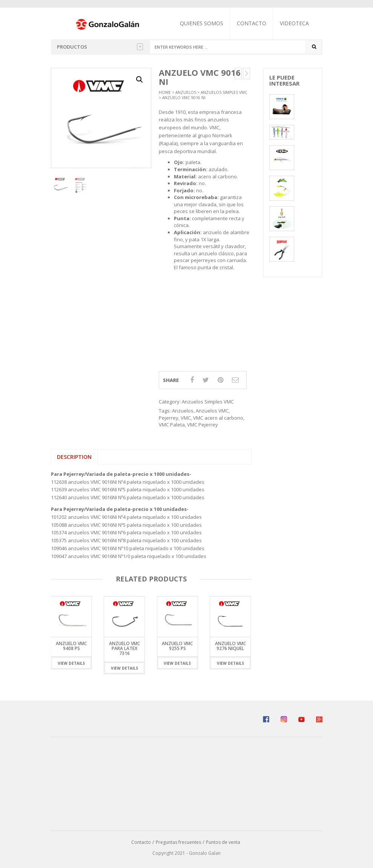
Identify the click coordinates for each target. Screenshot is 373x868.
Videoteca (295, 23)
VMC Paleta (172, 425)
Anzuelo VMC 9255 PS (177, 646)
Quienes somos (202, 23)
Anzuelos (186, 92)
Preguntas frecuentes (178, 843)
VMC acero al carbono (218, 418)
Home (165, 92)
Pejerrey (169, 418)
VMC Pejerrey (203, 425)
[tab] (74, 457)
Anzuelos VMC (212, 411)
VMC (186, 418)
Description (74, 457)
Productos (100, 47)
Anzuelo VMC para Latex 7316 (124, 649)
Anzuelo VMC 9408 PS (71, 646)
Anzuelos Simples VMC (224, 92)
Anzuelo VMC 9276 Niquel (230, 646)
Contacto (252, 23)
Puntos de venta (223, 843)
